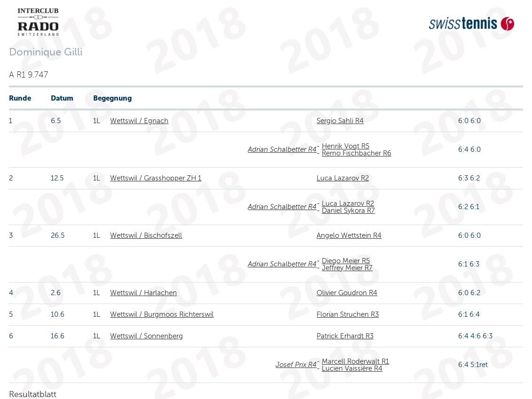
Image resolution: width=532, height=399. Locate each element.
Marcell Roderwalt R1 (355, 361)
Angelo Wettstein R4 (349, 235)
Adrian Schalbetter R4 (282, 149)
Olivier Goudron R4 (347, 293)
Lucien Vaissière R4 (352, 368)
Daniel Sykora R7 (348, 211)
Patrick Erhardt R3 (345, 336)
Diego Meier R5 (346, 261)
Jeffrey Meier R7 (347, 268)
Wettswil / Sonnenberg (147, 336)
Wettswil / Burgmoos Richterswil (162, 314)
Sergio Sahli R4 (340, 121)
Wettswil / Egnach (139, 121)
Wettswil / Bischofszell (146, 235)
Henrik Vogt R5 (345, 146)
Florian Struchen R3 (348, 314)
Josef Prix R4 (296, 365)
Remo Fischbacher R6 (357, 153)
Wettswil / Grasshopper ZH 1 (156, 178)
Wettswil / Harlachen (143, 293)
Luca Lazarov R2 (343, 178)
